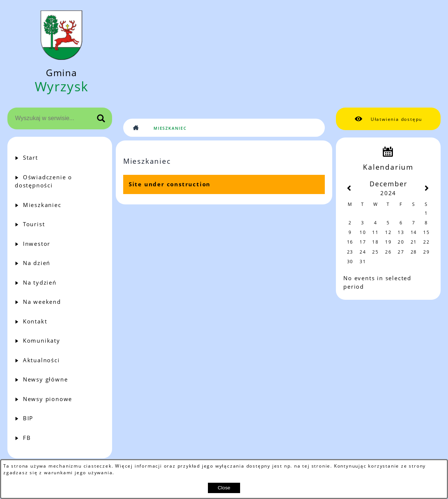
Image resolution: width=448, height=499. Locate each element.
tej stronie (316, 466)
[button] (388, 119)
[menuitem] (60, 158)
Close (224, 488)
